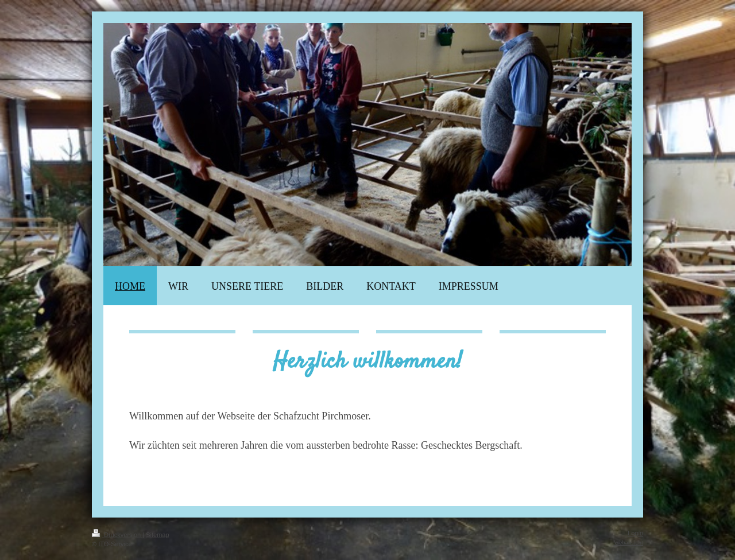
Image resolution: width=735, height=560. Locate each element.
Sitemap (157, 535)
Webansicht (628, 542)
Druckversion (117, 535)
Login (635, 533)
